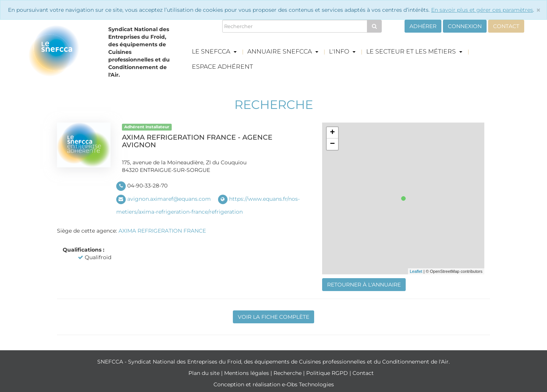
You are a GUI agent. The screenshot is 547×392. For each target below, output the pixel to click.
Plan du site (205, 373)
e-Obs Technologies (308, 384)
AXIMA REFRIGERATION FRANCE (162, 231)
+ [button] (332, 133)
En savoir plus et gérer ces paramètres (482, 10)
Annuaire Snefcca (283, 51)
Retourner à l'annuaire (364, 285)
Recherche (288, 373)
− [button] (332, 144)
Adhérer (423, 26)
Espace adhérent (222, 67)
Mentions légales (247, 373)
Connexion (465, 26)
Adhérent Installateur (147, 127)
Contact (506, 26)
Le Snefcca (214, 51)
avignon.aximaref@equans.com (169, 199)
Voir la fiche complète (273, 317)
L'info (342, 51)
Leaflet (416, 271)
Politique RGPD (328, 373)
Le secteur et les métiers (414, 51)
